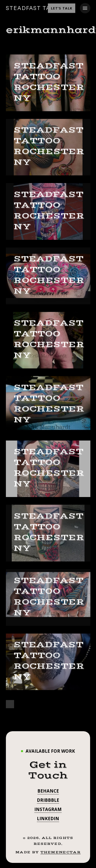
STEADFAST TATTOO (36, 8)
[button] (85, 8)
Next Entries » (10, 704)
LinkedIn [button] (48, 819)
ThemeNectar (61, 852)
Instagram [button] (48, 809)
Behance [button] (48, 791)
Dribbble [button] (48, 800)
